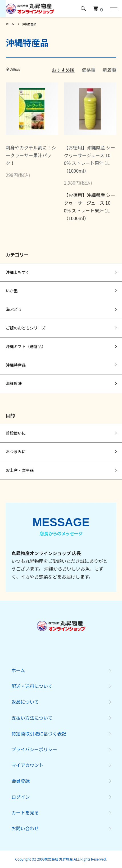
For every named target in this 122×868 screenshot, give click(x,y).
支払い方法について (32, 718)
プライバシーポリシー (34, 749)
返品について (25, 702)
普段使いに (16, 433)
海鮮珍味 (14, 383)
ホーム (10, 24)
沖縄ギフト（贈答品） (26, 346)
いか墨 (12, 291)
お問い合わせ (25, 828)
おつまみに (16, 451)
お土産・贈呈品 (20, 470)
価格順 (89, 70)
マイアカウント (27, 765)
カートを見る (25, 812)
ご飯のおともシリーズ (26, 328)
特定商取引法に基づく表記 (39, 733)
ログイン (21, 797)
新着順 (109, 70)
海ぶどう (14, 309)
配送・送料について (32, 686)
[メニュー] (113, 9)
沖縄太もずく (18, 272)
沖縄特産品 (29, 24)
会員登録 (21, 781)
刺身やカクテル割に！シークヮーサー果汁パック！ (31, 155)
